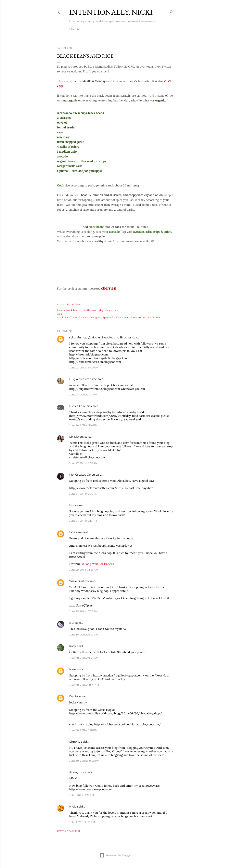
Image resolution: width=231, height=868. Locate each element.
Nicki (73, 807)
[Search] (172, 11)
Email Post (74, 304)
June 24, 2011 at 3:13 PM (83, 395)
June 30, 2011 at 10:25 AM (84, 685)
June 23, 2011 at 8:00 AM (84, 368)
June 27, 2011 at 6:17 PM (83, 521)
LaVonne (75, 532)
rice (116, 310)
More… (155, 29)
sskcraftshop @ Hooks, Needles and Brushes (100, 337)
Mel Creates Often (82, 475)
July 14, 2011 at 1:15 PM (82, 822)
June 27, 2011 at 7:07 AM (83, 463)
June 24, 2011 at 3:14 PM (83, 425)
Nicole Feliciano (81, 406)
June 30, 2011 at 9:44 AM (84, 658)
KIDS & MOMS (120, 29)
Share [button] (61, 304)
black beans (73, 310)
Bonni (74, 505)
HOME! (74, 29)
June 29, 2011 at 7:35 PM (83, 611)
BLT (72, 623)
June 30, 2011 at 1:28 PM (83, 730)
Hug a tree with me (83, 379)
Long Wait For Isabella (99, 564)
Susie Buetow (79, 581)
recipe (109, 310)
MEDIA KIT (140, 29)
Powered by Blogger (116, 855)
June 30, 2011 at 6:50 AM (84, 635)
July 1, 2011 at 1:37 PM (82, 795)
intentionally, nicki (111, 12)
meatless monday (93, 310)
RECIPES (88, 29)
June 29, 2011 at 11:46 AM (84, 570)
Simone (75, 742)
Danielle (75, 696)
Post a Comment (69, 831)
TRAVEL (102, 29)
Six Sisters (76, 437)
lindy (73, 646)
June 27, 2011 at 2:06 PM (83, 494)
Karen (73, 669)
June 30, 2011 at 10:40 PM (84, 761)
